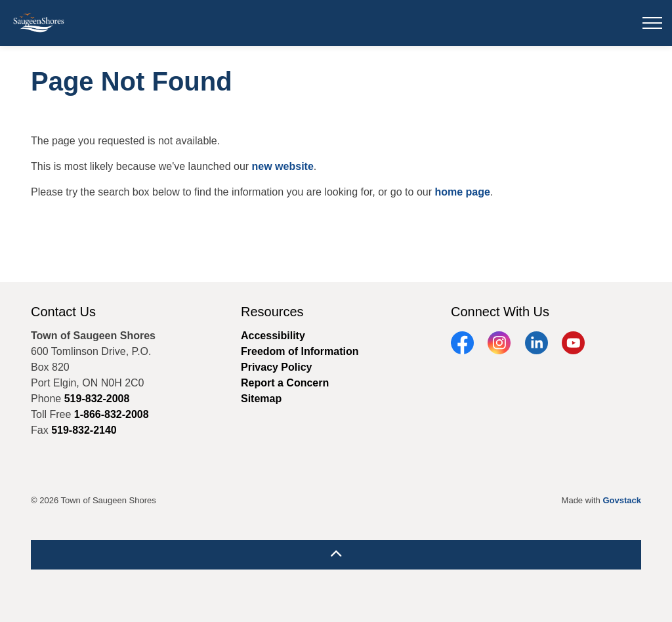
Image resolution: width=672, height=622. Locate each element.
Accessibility (273, 336)
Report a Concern (285, 383)
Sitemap (261, 399)
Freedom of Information (300, 351)
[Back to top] (336, 555)
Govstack (622, 500)
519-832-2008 (97, 399)
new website (283, 166)
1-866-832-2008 (112, 414)
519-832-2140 (84, 430)
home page (462, 192)
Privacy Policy (277, 367)
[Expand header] (652, 23)
